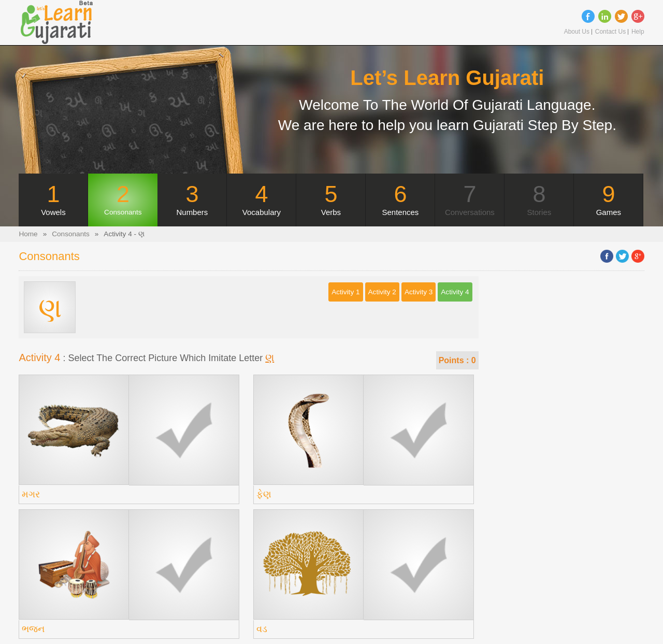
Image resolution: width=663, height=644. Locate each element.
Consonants (71, 234)
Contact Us (610, 32)
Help (638, 32)
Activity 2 (382, 292)
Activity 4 (455, 292)
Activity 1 (345, 292)
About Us (577, 32)
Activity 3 (419, 292)
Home (28, 234)
